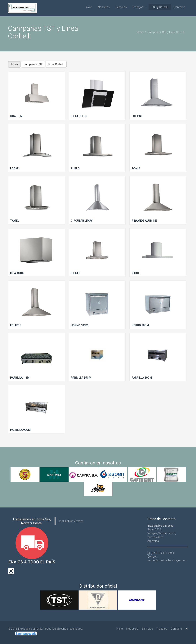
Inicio (89, 7)
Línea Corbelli (56, 64)
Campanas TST (33, 64)
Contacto (179, 7)
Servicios (121, 7)
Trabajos (139, 7)
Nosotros (104, 7)
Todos (14, 64)
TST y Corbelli (160, 7)
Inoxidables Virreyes (71, 521)
